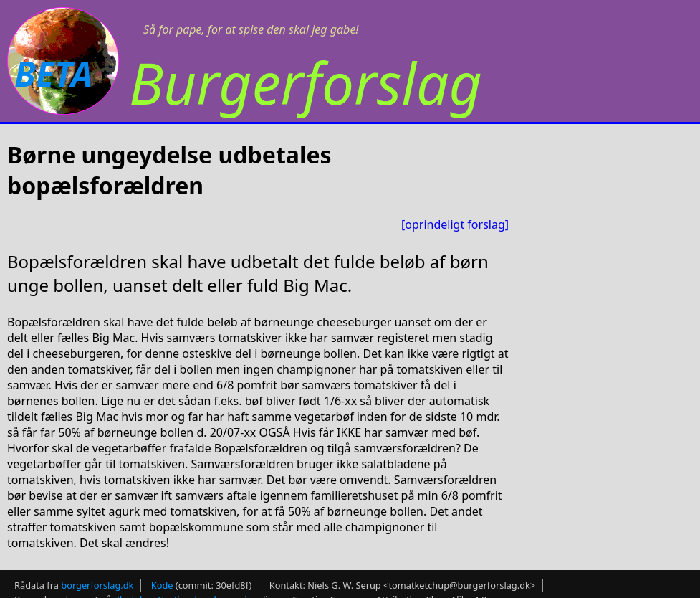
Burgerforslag (306, 82)
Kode (162, 585)
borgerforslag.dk (97, 585)
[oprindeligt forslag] (455, 224)
